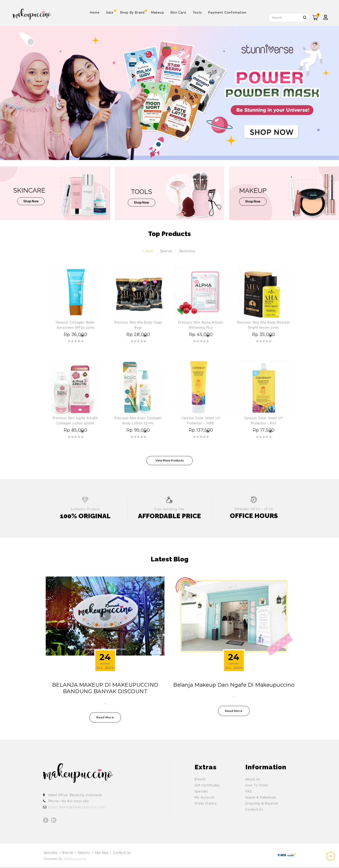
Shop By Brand (132, 12)
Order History (206, 803)
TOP (331, 856)
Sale (110, 12)
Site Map (102, 853)
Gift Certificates (207, 785)
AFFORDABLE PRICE (169, 516)
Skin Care (178, 13)
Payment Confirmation (227, 13)
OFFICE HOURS (254, 516)
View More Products (170, 460)
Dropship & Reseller (262, 803)
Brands (200, 779)
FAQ (249, 791)
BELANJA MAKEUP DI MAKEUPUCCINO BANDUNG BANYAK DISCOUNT (105, 688)
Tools (197, 13)
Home (95, 13)
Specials (201, 791)
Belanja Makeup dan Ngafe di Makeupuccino (234, 685)
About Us (253, 779)
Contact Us (254, 809)
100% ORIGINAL (85, 516)
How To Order (257, 785)
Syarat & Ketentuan (261, 797)
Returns (84, 853)
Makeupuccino (75, 859)
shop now (31, 202)
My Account (204, 797)
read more (105, 717)
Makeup (158, 13)
